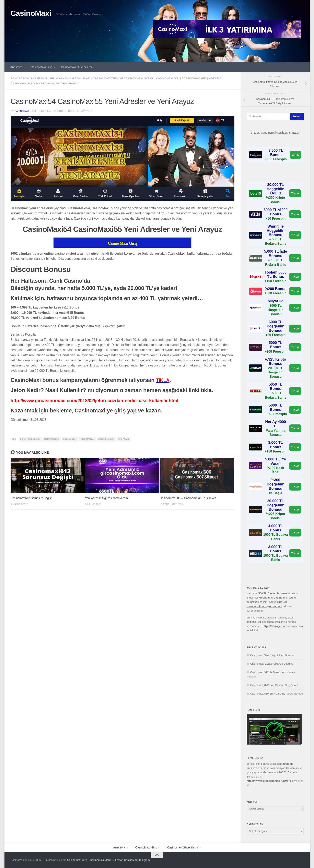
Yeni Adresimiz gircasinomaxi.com (108, 498)
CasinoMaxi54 (70, 438)
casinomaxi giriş (180, 78)
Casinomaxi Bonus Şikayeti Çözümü (272, 664)
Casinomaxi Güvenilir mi (77, 67)
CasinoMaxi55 (34, 83)
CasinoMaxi (31, 13)
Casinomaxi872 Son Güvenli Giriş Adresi (274, 685)
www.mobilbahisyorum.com (264, 606)
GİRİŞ (295, 155)
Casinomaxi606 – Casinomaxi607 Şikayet (188, 498)
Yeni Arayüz (88, 83)
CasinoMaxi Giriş (42, 67)
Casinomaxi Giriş (77, 860)
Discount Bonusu (62, 83)
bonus (16, 78)
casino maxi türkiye (115, 78)
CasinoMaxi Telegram (137, 860)
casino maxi (23, 111)
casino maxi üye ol (149, 78)
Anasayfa (16, 67)
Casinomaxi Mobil (100, 860)
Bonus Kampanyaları (40, 78)
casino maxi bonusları (78, 78)
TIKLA (295, 193)
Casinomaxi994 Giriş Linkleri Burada (272, 655)
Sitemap (118, 860)
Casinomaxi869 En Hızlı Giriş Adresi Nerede (277, 694)
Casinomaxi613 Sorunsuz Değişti (33, 498)
